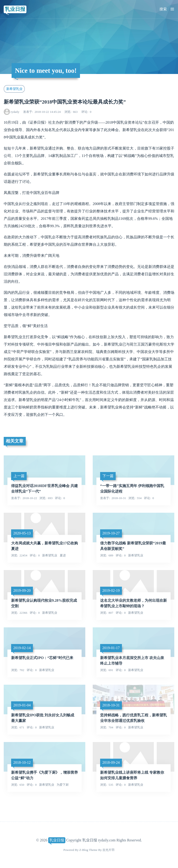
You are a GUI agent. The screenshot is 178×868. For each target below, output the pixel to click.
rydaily (15, 112)
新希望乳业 (14, 89)
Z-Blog (84, 850)
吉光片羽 (108, 850)
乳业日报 (15, 9)
